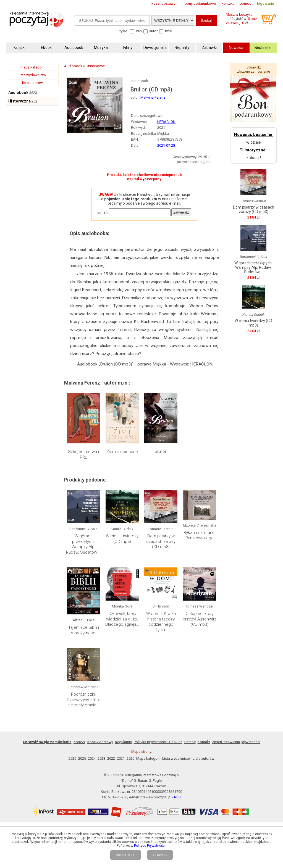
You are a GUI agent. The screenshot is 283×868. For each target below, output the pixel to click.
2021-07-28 (166, 145)
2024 (92, 758)
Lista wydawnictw (176, 758)
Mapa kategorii (148, 758)
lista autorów (32, 83)
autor (153, 31)
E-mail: (103, 212)
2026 (72, 758)
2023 (101, 758)
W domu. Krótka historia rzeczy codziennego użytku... (161, 622)
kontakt (228, 3)
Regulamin (123, 742)
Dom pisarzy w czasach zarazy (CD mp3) (161, 541)
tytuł (168, 31)
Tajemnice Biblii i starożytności (84, 630)
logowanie (265, 3)
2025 (82, 758)
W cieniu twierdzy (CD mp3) (122, 539)
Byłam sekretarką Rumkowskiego (200, 535)
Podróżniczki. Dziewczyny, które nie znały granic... (84, 700)
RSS (177, 797)
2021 (121, 758)
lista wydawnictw (32, 75)
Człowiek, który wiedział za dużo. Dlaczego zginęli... (122, 619)
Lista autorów (204, 758)
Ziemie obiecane (122, 452)
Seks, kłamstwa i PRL (83, 454)
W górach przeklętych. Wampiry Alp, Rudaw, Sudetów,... (83, 544)
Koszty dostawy (100, 742)
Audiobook (18, 93)
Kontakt (204, 742)
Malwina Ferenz (153, 97)
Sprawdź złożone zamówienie (253, 69)
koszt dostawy (163, 3)
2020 (130, 758)
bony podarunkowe (200, 3)
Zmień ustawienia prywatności (236, 742)
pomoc (245, 3)
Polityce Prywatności (150, 846)
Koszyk (79, 742)
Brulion (161, 451)
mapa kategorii (32, 67)
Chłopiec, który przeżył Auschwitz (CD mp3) (200, 619)
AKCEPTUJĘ (126, 855)
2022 (111, 758)
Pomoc (190, 742)
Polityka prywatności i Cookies (158, 742)
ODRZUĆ (160, 855)
